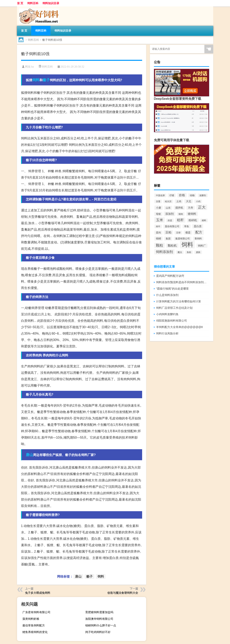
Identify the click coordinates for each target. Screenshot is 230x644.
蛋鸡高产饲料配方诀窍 (170, 276)
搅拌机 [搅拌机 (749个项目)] (179, 208)
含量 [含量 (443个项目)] (158, 201)
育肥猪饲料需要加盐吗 (99, 612)
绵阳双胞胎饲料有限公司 (172, 321)
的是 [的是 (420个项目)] (170, 220)
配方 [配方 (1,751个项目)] (199, 232)
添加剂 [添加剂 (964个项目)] (170, 214)
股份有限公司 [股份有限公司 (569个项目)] (172, 226)
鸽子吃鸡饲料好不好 (98, 632)
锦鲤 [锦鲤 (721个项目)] (159, 238)
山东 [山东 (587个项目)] (168, 208)
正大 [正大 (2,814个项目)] (202, 207)
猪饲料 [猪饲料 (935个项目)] (192, 214)
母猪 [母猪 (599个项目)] (158, 214)
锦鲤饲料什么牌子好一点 (101, 625)
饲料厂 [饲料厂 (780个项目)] (202, 246)
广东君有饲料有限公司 (36, 612)
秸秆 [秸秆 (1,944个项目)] (180, 220)
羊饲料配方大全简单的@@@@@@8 (179, 327)
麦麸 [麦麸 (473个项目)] (198, 252)
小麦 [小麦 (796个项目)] (159, 208)
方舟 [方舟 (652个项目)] (191, 208)
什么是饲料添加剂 (167, 295)
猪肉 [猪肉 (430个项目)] (181, 214)
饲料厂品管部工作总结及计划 (174, 308)
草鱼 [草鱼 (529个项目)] (187, 226)
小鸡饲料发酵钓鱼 (167, 314)
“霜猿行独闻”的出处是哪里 (172, 289)
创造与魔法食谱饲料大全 (123, 593)
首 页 (20, 3)
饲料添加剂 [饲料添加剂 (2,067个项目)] (164, 252)
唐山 (29, 455)
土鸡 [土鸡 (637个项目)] (179, 201)
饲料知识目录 (51, 3)
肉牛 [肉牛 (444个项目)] (158, 226)
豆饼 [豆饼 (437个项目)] (178, 233)
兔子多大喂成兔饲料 (38, 593)
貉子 (46, 80)
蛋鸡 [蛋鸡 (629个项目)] (158, 233)
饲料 (36, 80)
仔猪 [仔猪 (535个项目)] (172, 195)
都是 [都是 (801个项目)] (188, 232)
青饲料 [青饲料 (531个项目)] (198, 238)
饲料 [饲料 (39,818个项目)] (187, 244)
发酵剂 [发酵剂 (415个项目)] (203, 195)
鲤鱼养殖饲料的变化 (35, 632)
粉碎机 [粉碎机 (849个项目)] (193, 220)
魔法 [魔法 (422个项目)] (180, 252)
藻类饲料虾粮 (31, 619)
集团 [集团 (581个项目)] (168, 239)
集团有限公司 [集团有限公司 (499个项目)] (183, 239)
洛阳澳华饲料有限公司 (99, 619)
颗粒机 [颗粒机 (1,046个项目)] (172, 246)
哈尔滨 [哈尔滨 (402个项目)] (168, 201)
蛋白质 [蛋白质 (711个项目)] (198, 226)
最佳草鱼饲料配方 (34, 625)
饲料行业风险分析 (167, 333)
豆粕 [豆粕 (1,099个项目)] (168, 232)
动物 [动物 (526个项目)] (192, 195)
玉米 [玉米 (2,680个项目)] (160, 220)
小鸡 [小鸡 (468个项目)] (198, 201)
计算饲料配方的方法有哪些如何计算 (179, 301)
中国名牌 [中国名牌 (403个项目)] (160, 195)
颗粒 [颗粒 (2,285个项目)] (160, 245)
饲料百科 (33, 3)
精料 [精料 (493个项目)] (204, 220)
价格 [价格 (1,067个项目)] (182, 195)
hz (33, 67)
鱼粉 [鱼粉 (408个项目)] (189, 252)
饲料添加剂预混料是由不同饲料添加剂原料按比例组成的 (183, 282)
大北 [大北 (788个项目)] (189, 201)
